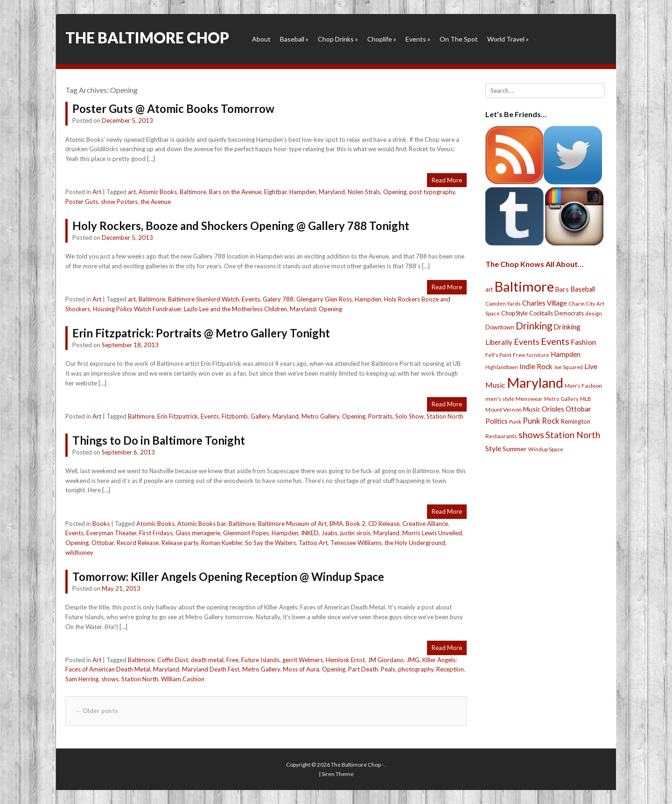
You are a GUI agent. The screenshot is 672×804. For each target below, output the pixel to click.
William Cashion (183, 679)
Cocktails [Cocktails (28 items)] (541, 313)
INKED (310, 533)
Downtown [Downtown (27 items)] (500, 327)
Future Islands (260, 660)
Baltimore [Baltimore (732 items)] (524, 286)
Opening (395, 192)
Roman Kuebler (222, 543)
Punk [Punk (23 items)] (515, 422)
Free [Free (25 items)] (519, 355)
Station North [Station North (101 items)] (573, 435)
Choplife (382, 39)
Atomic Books (158, 192)
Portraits (380, 416)
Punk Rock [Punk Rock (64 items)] (541, 421)
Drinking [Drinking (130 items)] (534, 326)
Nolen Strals (364, 192)
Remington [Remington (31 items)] (576, 421)
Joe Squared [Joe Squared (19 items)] (568, 367)
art (132, 192)
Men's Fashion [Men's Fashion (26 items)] (583, 386)
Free (232, 660)
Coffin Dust (173, 660)
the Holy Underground (415, 543)
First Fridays (156, 533)
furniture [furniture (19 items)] (538, 355)
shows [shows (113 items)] (531, 435)
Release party (180, 543)
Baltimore (193, 192)
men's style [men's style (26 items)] (500, 399)
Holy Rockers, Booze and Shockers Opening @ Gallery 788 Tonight (241, 226)
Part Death (363, 669)
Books (101, 524)
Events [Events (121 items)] (555, 341)
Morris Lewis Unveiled (432, 533)
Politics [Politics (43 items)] (497, 421)
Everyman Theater (111, 533)
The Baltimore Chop (147, 38)
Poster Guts (82, 202)
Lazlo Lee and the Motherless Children (235, 309)
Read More (447, 180)
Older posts (97, 711)
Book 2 (356, 524)
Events (418, 39)
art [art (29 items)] (489, 289)
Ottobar (103, 543)
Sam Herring (82, 679)
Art (97, 192)
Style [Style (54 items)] (493, 448)
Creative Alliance (425, 524)
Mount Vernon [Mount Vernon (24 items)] (504, 409)
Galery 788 (278, 299)
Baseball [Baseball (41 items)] (583, 289)
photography (416, 669)
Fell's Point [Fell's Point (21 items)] (498, 355)
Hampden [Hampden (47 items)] (566, 354)
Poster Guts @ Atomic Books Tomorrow (173, 108)
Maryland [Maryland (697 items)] (535, 382)
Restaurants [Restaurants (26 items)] (501, 436)
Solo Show (409, 416)
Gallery (260, 416)
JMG (413, 660)
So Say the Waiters (270, 543)
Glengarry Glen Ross (324, 299)
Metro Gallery (320, 416)
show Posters (119, 202)
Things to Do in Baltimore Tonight (159, 440)
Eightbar (275, 192)
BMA (336, 524)
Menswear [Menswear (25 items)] (529, 399)
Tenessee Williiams (356, 543)
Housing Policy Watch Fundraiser (137, 309)
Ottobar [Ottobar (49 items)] (578, 409)
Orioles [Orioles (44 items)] (553, 409)
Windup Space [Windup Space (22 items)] (546, 449)
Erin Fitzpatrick (178, 416)
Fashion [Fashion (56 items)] (583, 342)
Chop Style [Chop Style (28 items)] (514, 313)
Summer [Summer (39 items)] (515, 449)
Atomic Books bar (202, 524)
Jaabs (329, 533)
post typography (432, 192)
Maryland (332, 192)
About (261, 39)
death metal (207, 660)
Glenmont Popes (246, 533)
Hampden (303, 192)
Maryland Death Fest (211, 669)
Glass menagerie (198, 533)
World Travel (508, 39)
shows (110, 679)
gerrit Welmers (303, 660)
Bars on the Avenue (235, 192)
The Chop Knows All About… (534, 264)
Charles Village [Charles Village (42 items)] (545, 303)
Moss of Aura (301, 669)
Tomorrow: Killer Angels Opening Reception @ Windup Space (228, 577)
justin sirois (355, 533)
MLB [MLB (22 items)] (586, 399)
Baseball (294, 39)
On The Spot (459, 39)
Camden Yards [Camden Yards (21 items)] (503, 304)
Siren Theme (338, 774)
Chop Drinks (338, 39)
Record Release (138, 543)
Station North (445, 416)
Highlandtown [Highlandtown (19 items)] (502, 367)
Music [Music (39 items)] (532, 409)
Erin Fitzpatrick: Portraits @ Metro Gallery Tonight (201, 333)
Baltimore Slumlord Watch (203, 299)
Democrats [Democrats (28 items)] (569, 313)
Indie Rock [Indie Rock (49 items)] (536, 366)
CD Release (384, 524)
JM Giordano (386, 660)
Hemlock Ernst (345, 660)
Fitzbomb (235, 416)
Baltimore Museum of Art (292, 524)
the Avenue (156, 202)
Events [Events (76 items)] (527, 342)
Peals (388, 669)
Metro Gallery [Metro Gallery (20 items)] (561, 399)
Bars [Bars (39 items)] (562, 289)
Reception (450, 669)
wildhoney (79, 552)
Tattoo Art (313, 543)
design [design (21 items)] (594, 313)
